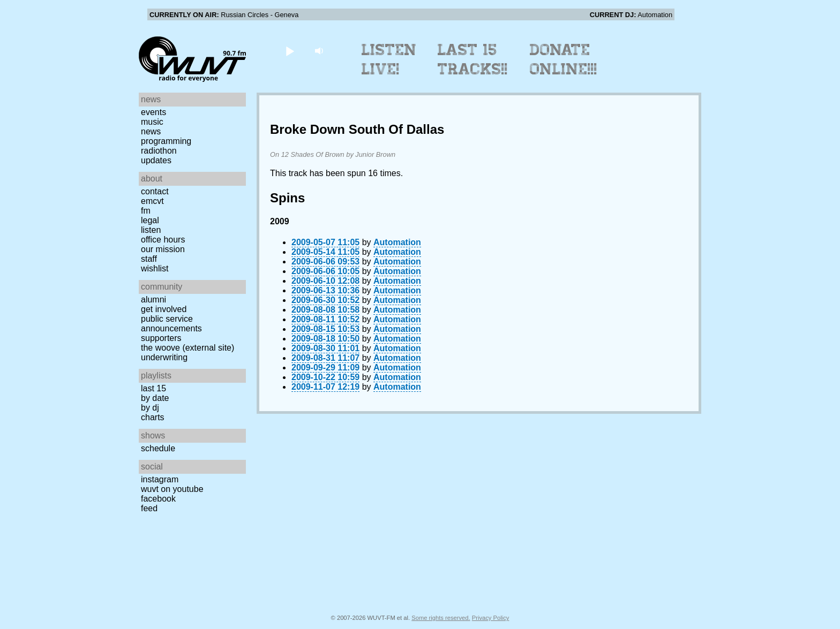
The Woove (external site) (187, 348)
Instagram (160, 479)
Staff (149, 259)
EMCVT (152, 201)
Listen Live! (389, 59)
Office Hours (163, 240)
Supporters (161, 338)
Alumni (153, 300)
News (151, 131)
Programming (166, 141)
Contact (155, 191)
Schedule (158, 448)
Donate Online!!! (564, 59)
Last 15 (153, 388)
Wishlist (155, 268)
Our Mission (163, 249)
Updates (156, 160)
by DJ (150, 408)
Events (153, 112)
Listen (151, 230)
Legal (150, 220)
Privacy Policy (491, 618)
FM (146, 211)
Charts (153, 417)
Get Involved (164, 309)
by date (155, 398)
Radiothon (159, 151)
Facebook (158, 499)
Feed (149, 508)
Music (152, 122)
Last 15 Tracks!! (473, 59)
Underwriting (164, 357)
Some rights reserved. (441, 618)
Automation (397, 242)
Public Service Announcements (171, 324)
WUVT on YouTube (172, 489)
